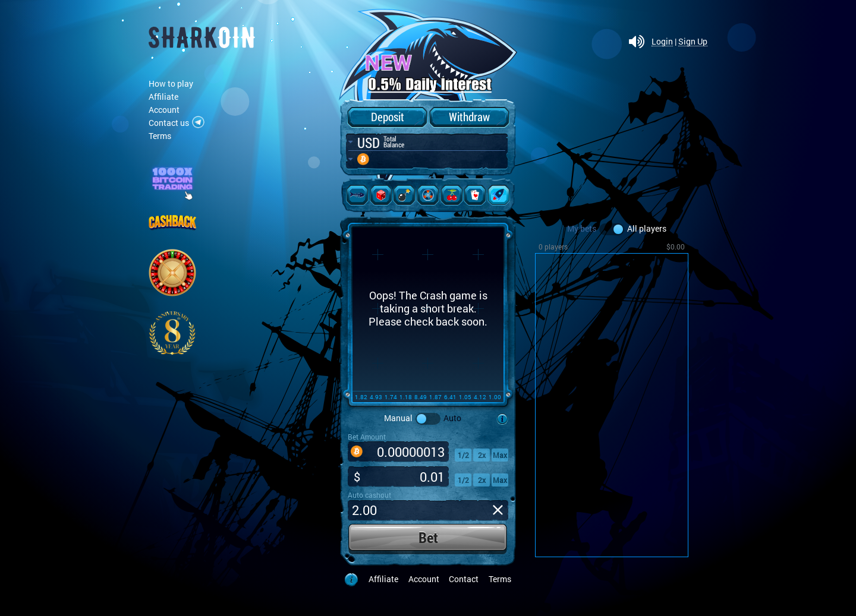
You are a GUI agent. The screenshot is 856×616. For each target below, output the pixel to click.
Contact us (169, 123)
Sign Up (693, 42)
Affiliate (163, 97)
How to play (171, 83)
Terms (160, 136)
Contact (464, 579)
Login (662, 42)
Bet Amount (367, 437)
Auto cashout (369, 495)
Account (164, 110)
